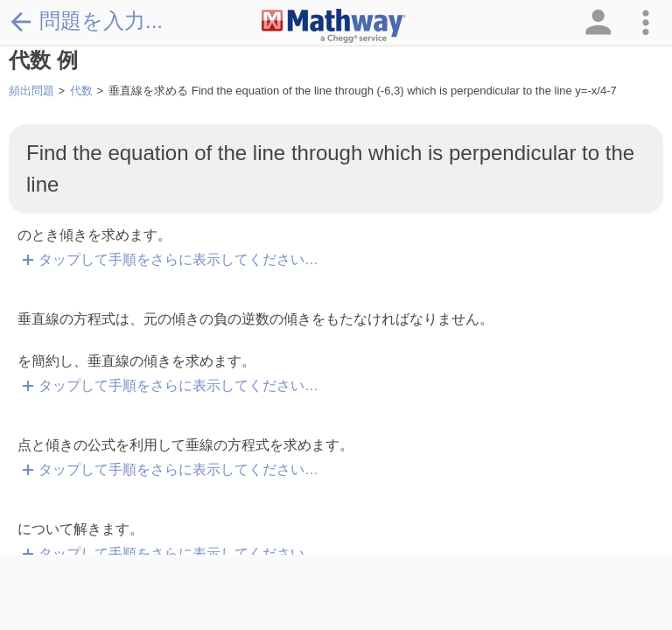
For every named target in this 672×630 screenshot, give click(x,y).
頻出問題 (31, 91)
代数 (81, 91)
